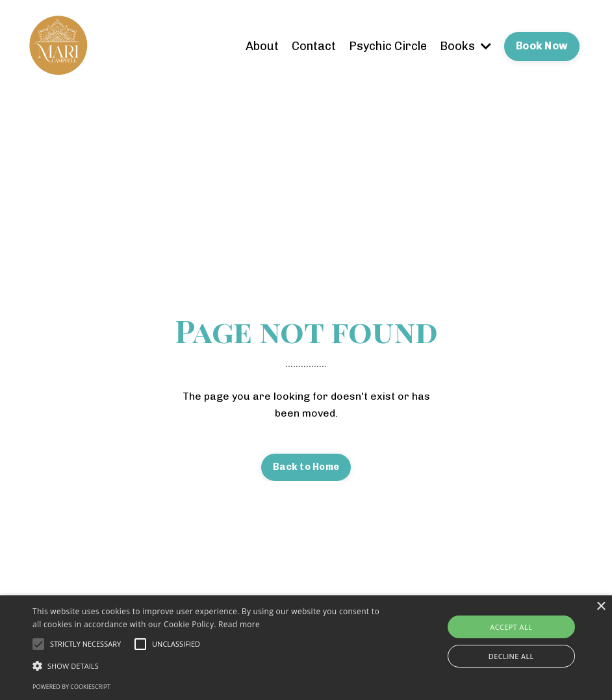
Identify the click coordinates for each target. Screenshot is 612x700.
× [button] (601, 607)
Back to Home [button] (306, 467)
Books (465, 46)
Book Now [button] (542, 46)
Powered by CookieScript (71, 687)
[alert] (306, 648)
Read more (239, 624)
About (262, 46)
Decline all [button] (511, 656)
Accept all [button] (511, 627)
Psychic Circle (388, 46)
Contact (314, 46)
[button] (210, 666)
